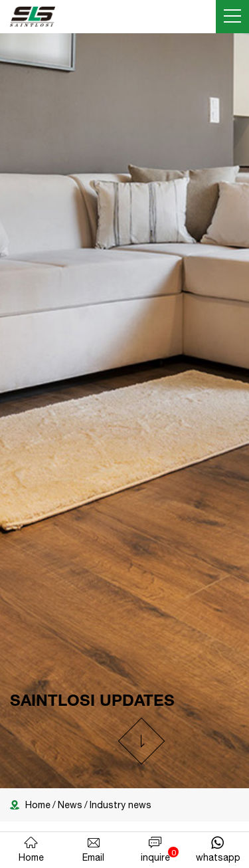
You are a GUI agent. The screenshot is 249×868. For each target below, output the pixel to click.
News (70, 805)
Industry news (121, 805)
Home (38, 805)
